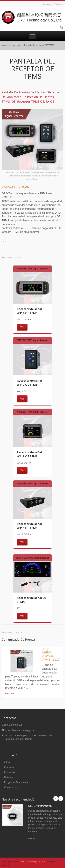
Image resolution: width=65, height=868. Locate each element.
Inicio (7, 762)
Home (5, 45)
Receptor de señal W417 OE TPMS (29, 383)
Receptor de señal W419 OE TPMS (29, 526)
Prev (56, 640)
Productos (10, 772)
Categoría (16, 45)
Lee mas (10, 694)
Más (22, 327)
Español (57, 4)
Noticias (8, 777)
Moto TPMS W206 (40, 806)
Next (61, 640)
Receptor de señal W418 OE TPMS (29, 454)
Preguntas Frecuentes (16, 782)
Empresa (9, 767)
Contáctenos (11, 787)
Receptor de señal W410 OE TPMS (29, 311)
